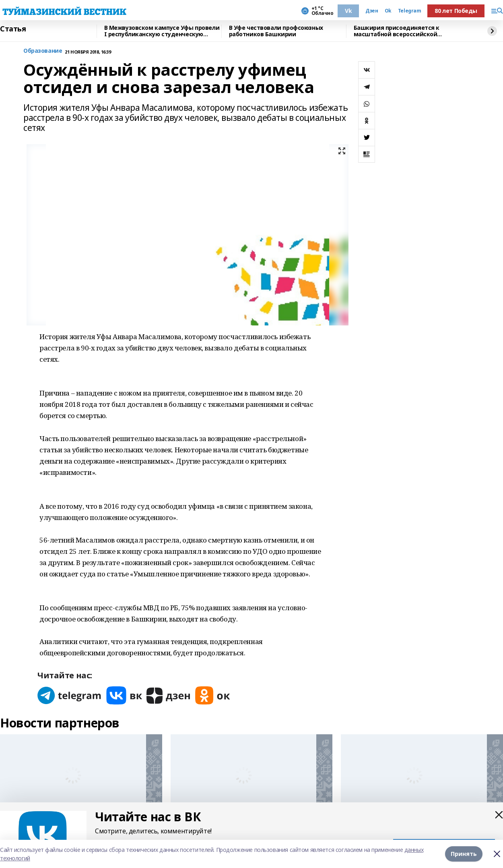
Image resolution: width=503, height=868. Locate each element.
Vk (348, 11)
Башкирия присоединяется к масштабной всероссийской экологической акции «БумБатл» (402, 31)
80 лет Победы (456, 11)
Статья (13, 29)
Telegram (410, 11)
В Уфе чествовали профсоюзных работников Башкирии (276, 31)
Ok (388, 11)
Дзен (372, 11)
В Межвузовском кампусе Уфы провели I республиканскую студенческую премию (162, 31)
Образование (43, 51)
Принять (464, 854)
